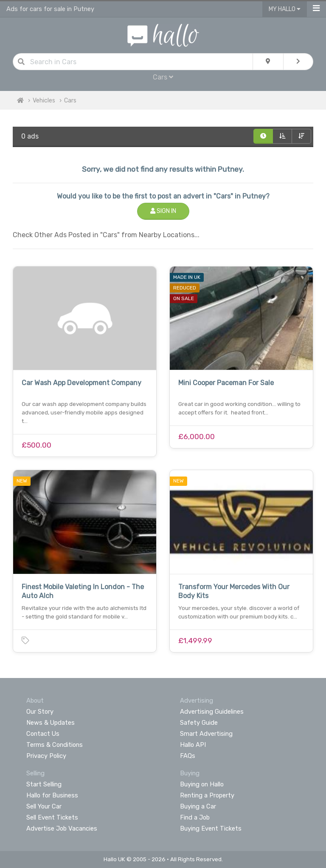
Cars (163, 77)
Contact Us (43, 734)
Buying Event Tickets (211, 828)
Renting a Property (207, 795)
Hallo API (193, 745)
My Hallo (285, 9)
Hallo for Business (52, 795)
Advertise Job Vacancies (62, 828)
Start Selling (44, 784)
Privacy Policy (46, 756)
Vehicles (44, 101)
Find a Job (195, 817)
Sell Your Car (44, 806)
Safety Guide (199, 723)
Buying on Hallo (202, 784)
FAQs (188, 756)
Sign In (163, 211)
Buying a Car (198, 806)
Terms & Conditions (55, 745)
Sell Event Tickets (52, 817)
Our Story (40, 712)
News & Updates (51, 723)
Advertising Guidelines (212, 712)
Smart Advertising (206, 734)
